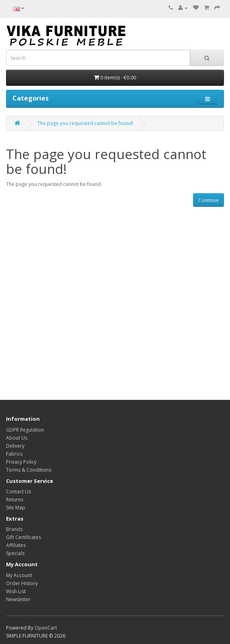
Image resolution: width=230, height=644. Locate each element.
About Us (17, 438)
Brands (14, 529)
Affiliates (16, 545)
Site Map (16, 508)
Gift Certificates (23, 537)
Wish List (16, 591)
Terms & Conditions (29, 470)
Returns (15, 500)
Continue (209, 200)
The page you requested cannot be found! (85, 123)
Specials (15, 553)
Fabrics (14, 454)
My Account (19, 575)
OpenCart (46, 628)
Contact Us (18, 492)
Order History (22, 583)
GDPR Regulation (25, 430)
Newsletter (18, 599)
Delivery (15, 446)
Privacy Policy (21, 462)
